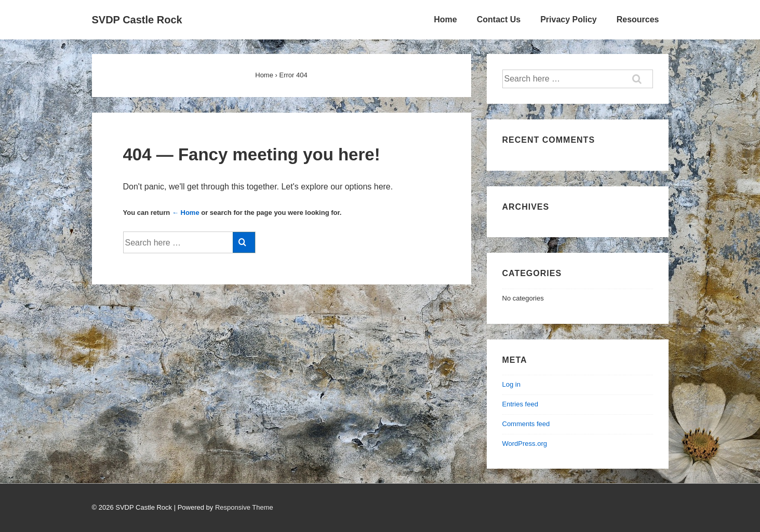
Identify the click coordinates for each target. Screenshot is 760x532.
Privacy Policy (569, 19)
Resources (638, 19)
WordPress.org (525, 444)
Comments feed (526, 424)
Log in (511, 384)
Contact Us (499, 19)
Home (445, 19)
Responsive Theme (244, 507)
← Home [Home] (186, 213)
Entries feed (520, 404)
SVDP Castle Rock (137, 20)
